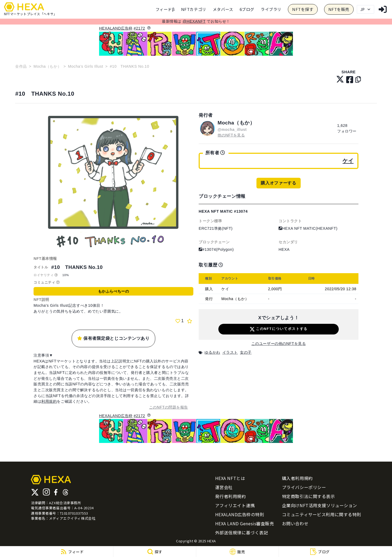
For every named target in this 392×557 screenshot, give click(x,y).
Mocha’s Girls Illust (85, 66)
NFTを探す (303, 9)
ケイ (348, 161)
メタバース (223, 9)
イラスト (230, 352)
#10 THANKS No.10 (45, 94)
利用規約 (49, 401)
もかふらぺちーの (113, 291)
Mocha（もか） (47, 66)
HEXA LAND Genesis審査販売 (245, 523)
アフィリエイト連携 (235, 505)
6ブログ (247, 9)
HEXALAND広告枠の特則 (240, 514)
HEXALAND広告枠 (116, 28)
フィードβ (165, 9)
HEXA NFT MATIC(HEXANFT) (308, 228)
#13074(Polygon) (216, 249)
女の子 (246, 352)
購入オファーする (278, 183)
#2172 (139, 28)
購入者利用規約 (297, 478)
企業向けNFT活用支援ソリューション (320, 505)
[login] (383, 9)
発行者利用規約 (231, 496)
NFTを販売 (339, 9)
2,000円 (275, 289)
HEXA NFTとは (230, 478)
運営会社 (224, 487)
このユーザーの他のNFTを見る (279, 344)
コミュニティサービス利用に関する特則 (322, 514)
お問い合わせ (295, 523)
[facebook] (350, 80)
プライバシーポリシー (304, 487)
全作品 (21, 66)
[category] (194, 9)
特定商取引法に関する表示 (309, 496)
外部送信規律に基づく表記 (242, 532)
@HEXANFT (194, 21)
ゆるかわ (212, 352)
